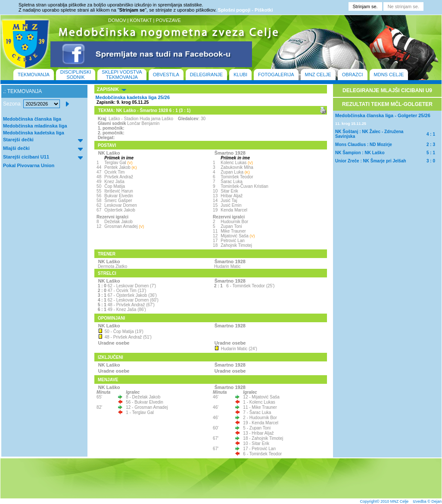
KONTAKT (141, 20)
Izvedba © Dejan (427, 501)
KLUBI (240, 75)
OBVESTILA (166, 75)
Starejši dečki (18, 140)
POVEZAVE (168, 20)
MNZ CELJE (318, 75)
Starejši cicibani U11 (26, 157)
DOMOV (117, 20)
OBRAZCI (353, 75)
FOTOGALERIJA (276, 75)
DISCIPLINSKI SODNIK (76, 75)
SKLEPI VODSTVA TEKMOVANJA (122, 75)
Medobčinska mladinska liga (35, 126)
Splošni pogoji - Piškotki (246, 10)
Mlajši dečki (16, 148)
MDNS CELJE (389, 75)
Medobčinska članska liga (32, 119)
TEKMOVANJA (34, 75)
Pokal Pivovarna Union (29, 165)
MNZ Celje (400, 501)
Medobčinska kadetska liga (34, 133)
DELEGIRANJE (206, 75)
